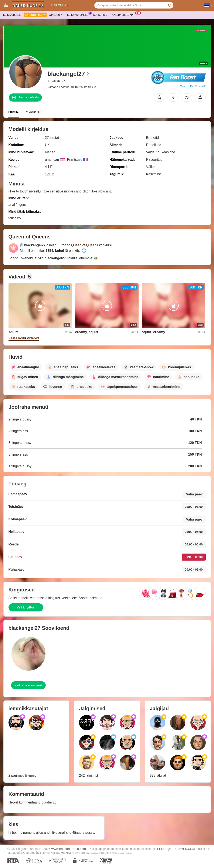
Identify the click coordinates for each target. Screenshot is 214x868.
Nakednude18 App (124, 14)
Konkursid (100, 15)
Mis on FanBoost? (193, 86)
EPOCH (162, 849)
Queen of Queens (85, 245)
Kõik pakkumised (79, 14)
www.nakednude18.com (69, 849)
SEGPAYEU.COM (183, 849)
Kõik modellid (12, 15)
